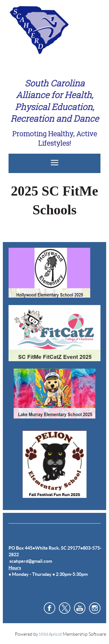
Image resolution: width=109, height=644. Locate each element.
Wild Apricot (50, 634)
